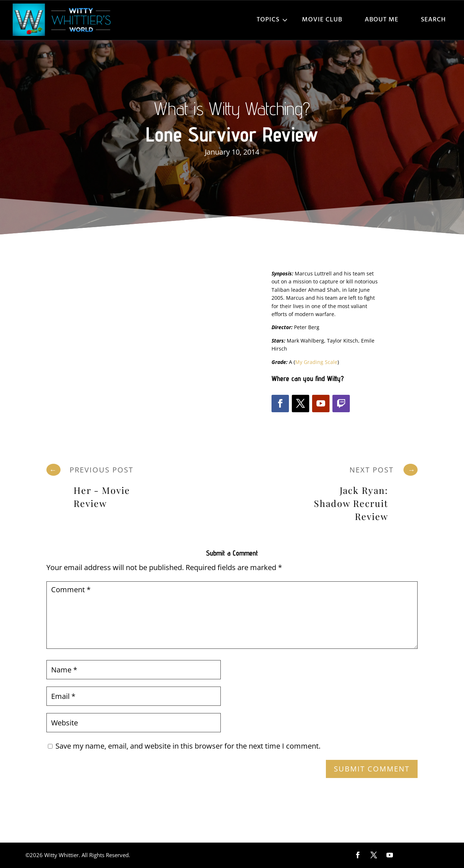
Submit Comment (372, 769)
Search (433, 20)
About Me (382, 20)
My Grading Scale (316, 362)
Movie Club (322, 20)
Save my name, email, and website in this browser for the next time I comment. (188, 746)
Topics (268, 20)
